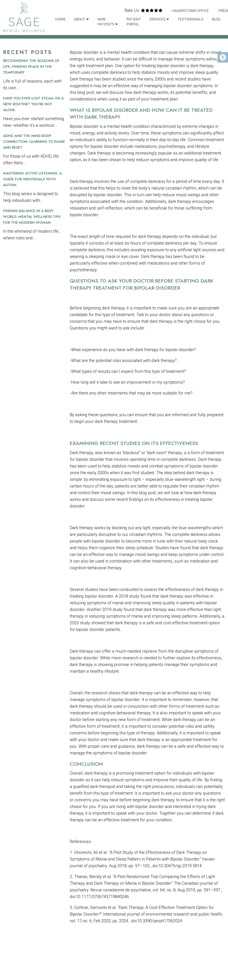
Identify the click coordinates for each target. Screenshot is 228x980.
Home (60, 19)
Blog (216, 19)
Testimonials (191, 19)
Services (157, 19)
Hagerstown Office (190, 11)
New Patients (106, 22)
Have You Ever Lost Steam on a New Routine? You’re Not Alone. (33, 104)
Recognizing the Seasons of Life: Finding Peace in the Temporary (31, 67)
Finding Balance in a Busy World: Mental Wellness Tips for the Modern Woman (32, 217)
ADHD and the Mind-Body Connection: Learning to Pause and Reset (34, 142)
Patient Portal (134, 22)
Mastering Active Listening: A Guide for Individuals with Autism (32, 179)
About (80, 19)
